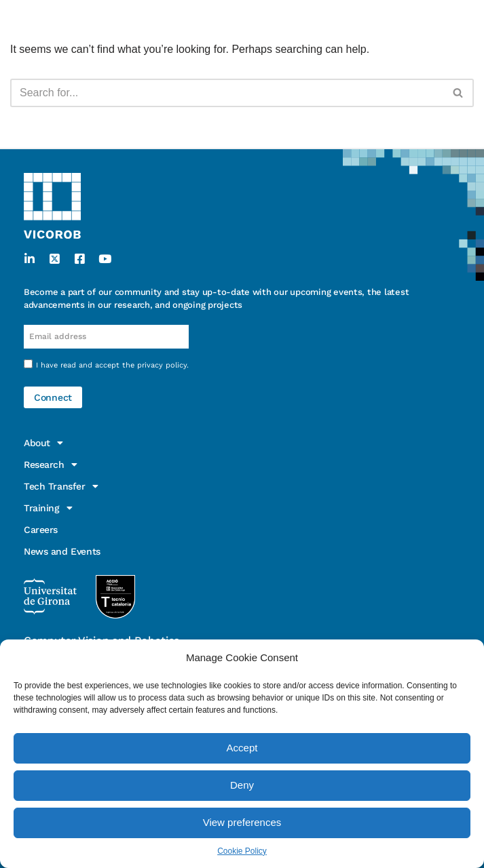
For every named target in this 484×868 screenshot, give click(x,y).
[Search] (227, 93)
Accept (242, 748)
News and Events (62, 551)
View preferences (242, 822)
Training (48, 508)
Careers (41, 530)
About (43, 443)
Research (50, 465)
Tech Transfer (61, 486)
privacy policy (162, 365)
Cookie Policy (242, 851)
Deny (242, 785)
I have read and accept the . (112, 365)
